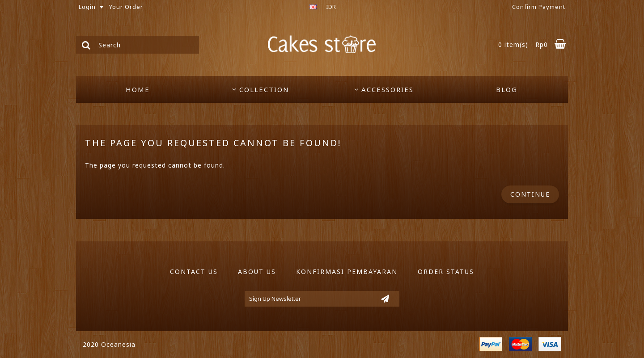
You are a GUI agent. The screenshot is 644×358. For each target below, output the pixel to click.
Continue (530, 194)
